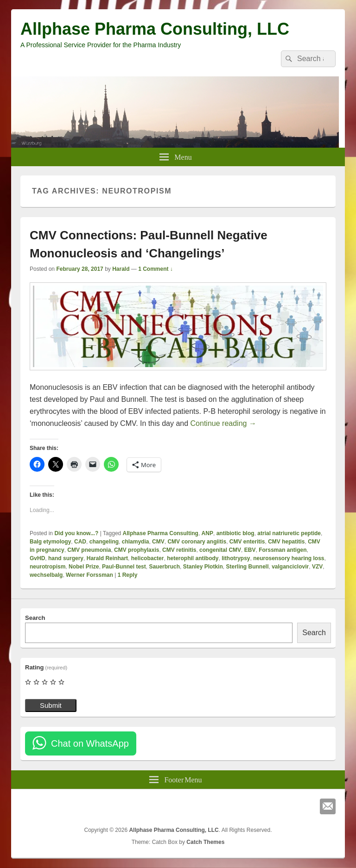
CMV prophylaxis (137, 550)
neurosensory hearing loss (289, 558)
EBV (250, 550)
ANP (207, 533)
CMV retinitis (179, 550)
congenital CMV (220, 550)
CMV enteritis (247, 542)
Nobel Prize (84, 567)
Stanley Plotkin (203, 567)
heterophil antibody (193, 558)
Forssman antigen (283, 550)
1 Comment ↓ (156, 269)
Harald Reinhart (107, 558)
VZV (317, 567)
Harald (121, 269)
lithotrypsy (236, 558)
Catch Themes (205, 842)
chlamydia (136, 542)
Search (35, 618)
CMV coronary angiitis (197, 542)
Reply (128, 575)
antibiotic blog (235, 533)
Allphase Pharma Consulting (161, 533)
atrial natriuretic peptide (289, 533)
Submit (51, 705)
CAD (80, 542)
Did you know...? (76, 533)
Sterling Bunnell (247, 567)
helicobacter (148, 558)
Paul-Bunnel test (124, 567)
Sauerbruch (164, 567)
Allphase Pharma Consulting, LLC (155, 29)
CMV (158, 542)
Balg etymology (50, 542)
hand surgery (66, 558)
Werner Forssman (89, 575)
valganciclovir (290, 567)
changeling (104, 542)
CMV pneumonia (89, 550)
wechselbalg (46, 575)
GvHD (37, 558)
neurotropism (48, 567)
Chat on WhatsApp (90, 743)
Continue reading (223, 423)
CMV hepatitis (286, 542)
